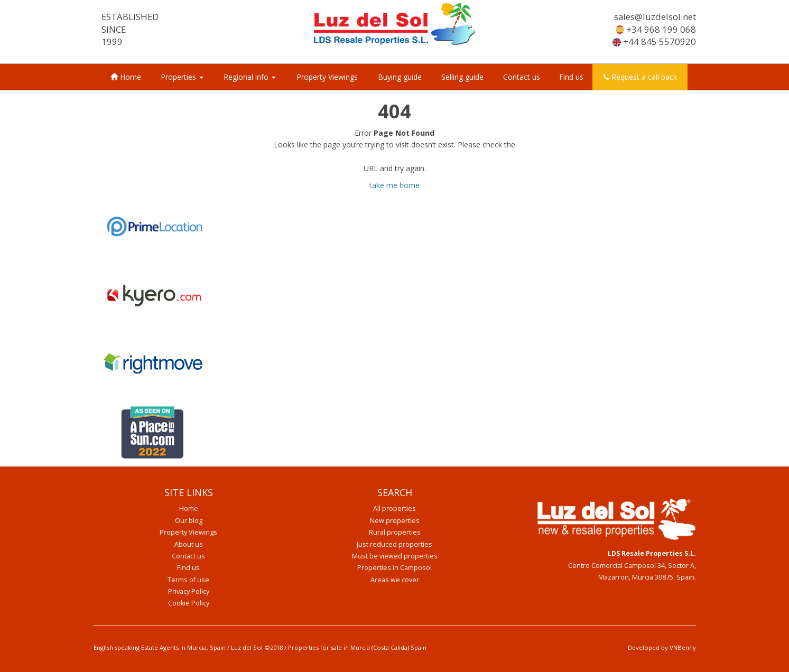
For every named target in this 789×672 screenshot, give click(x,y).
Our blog (189, 521)
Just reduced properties (394, 544)
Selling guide (462, 77)
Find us (571, 77)
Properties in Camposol (394, 568)
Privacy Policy (189, 591)
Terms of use (188, 580)
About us (189, 544)
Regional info (250, 77)
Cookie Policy (189, 603)
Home (126, 77)
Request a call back (640, 77)
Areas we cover (395, 580)
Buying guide (400, 77)
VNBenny (683, 647)
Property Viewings (327, 77)
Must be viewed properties (395, 556)
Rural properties (395, 532)
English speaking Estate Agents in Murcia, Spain (160, 647)
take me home (394, 185)
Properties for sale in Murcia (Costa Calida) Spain (357, 647)
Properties (182, 77)
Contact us (522, 77)
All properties (394, 508)
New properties (395, 521)
